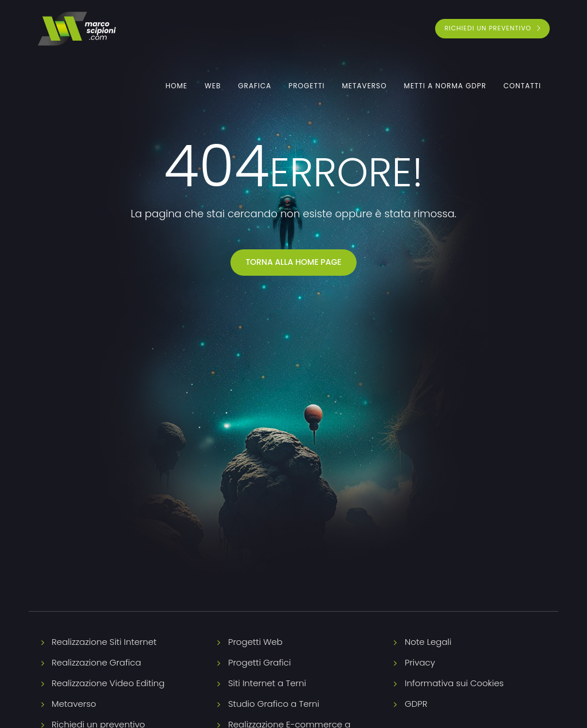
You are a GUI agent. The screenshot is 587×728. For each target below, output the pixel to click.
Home (177, 86)
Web (213, 86)
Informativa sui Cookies (454, 683)
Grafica (255, 86)
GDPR (416, 704)
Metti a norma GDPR (445, 86)
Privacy (420, 662)
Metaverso (364, 86)
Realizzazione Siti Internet (104, 642)
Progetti (306, 86)
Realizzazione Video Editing (108, 683)
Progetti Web (255, 642)
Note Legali (428, 642)
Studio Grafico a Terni (274, 704)
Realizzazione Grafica (96, 662)
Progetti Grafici (259, 662)
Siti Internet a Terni (267, 683)
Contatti (522, 86)
